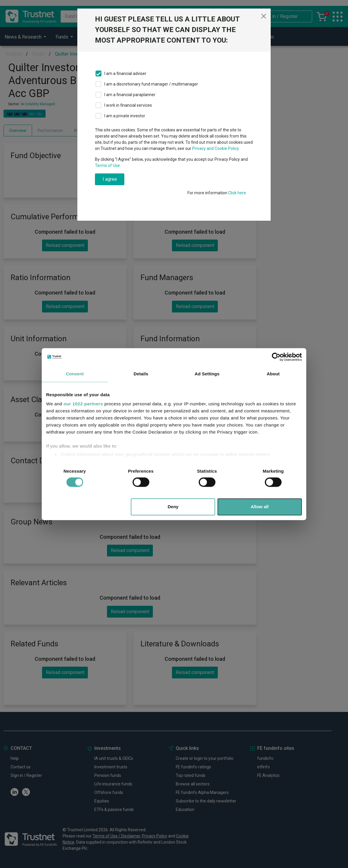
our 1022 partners (83, 404)
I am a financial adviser (125, 73)
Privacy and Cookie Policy (216, 148)
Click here (237, 193)
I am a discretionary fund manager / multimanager (151, 84)
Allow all (260, 507)
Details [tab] (141, 374)
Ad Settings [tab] (207, 374)
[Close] (264, 16)
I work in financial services (128, 105)
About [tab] (273, 374)
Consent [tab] (75, 374)
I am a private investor (125, 116)
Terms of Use (107, 165)
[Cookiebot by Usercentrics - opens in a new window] (276, 357)
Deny (173, 507)
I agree (110, 179)
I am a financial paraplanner (130, 95)
